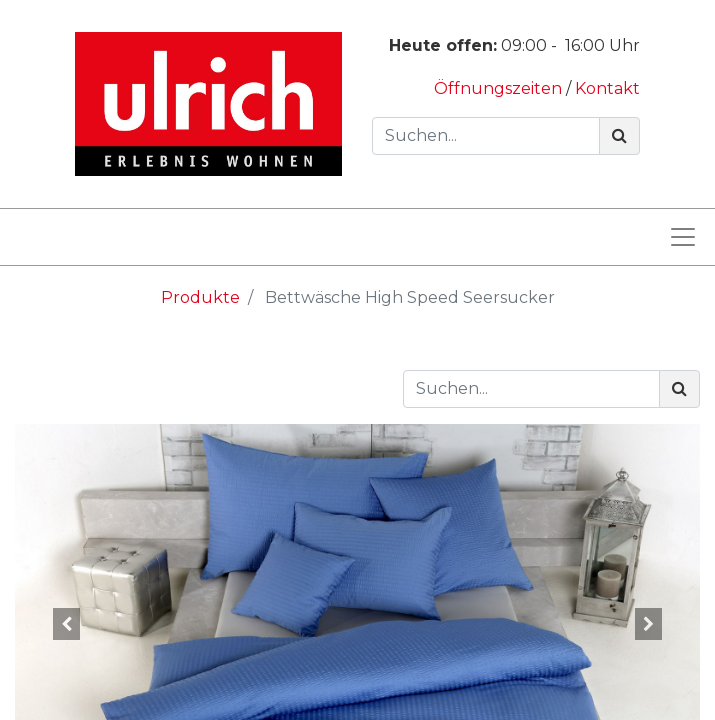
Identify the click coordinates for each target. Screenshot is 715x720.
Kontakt (607, 88)
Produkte (200, 297)
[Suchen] (619, 136)
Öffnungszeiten (500, 88)
